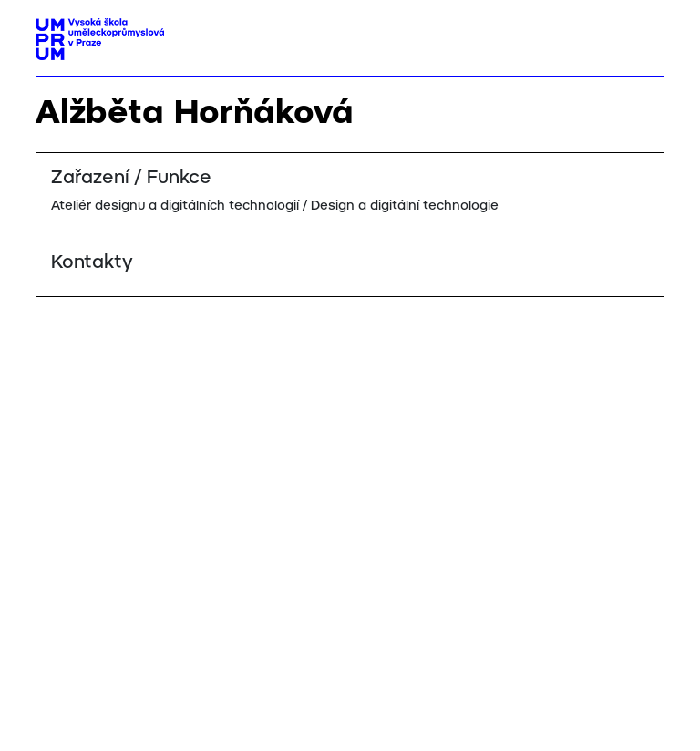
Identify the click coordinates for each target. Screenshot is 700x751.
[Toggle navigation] (644, 34)
